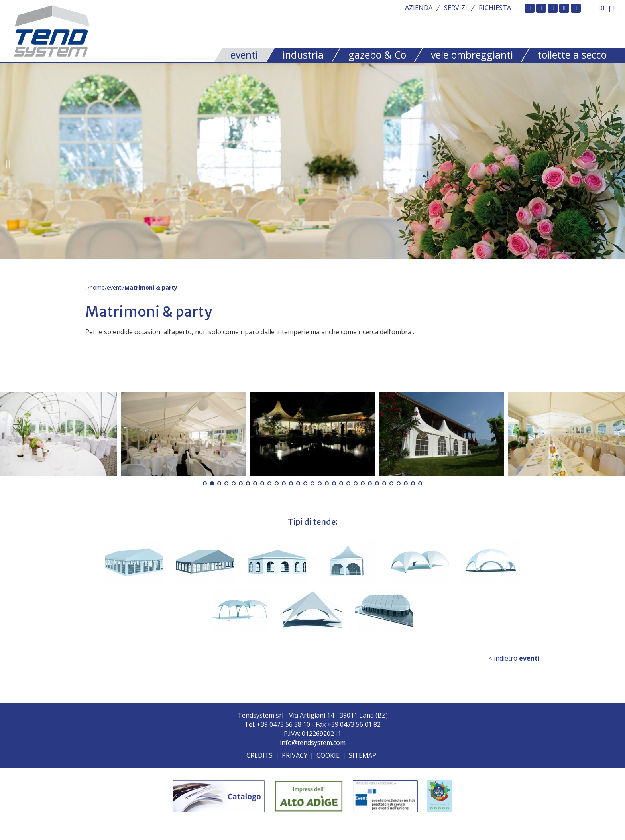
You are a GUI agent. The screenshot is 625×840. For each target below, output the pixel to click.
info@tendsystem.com (313, 743)
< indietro (514, 658)
